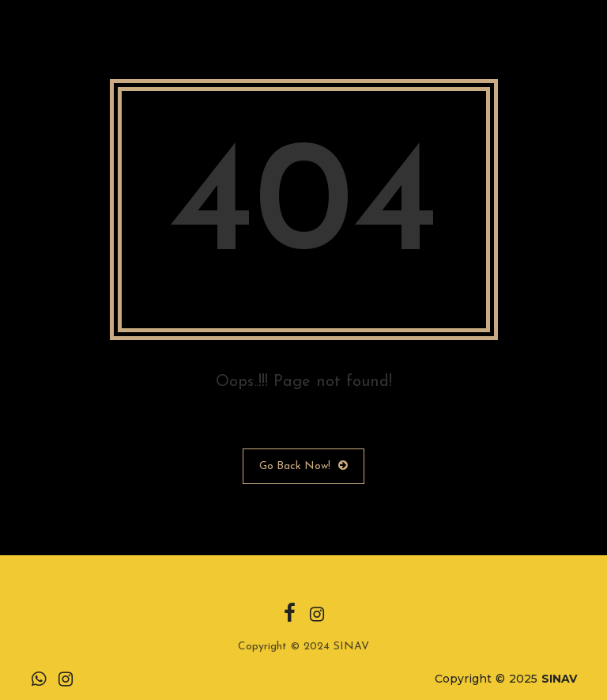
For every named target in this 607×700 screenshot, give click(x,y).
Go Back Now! (303, 466)
